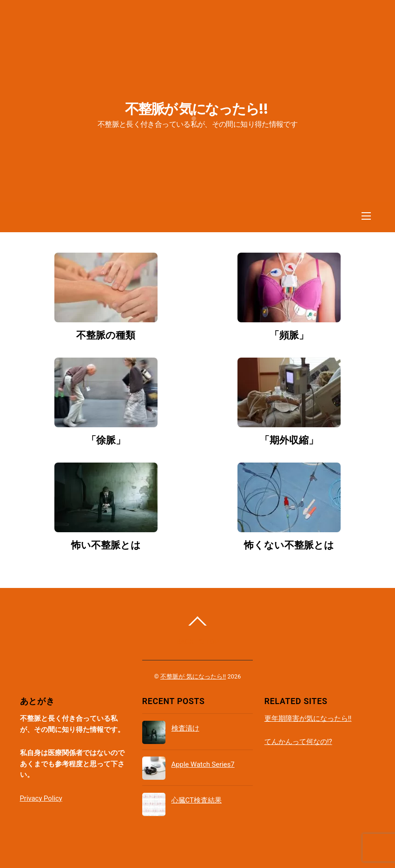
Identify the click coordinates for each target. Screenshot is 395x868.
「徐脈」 (106, 440)
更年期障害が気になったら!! (308, 718)
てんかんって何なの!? (298, 742)
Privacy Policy (41, 798)
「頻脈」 (289, 335)
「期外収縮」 (289, 440)
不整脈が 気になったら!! (193, 676)
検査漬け (185, 728)
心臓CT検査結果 (197, 800)
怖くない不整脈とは (289, 545)
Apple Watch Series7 (203, 764)
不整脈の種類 (106, 335)
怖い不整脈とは (106, 545)
